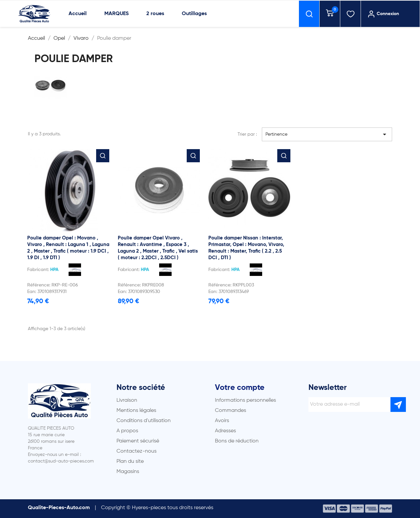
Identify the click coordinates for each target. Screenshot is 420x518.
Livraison (127, 400)
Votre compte (240, 388)
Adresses (225, 431)
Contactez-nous (136, 451)
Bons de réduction (237, 441)
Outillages (194, 14)
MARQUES (116, 14)
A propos (127, 431)
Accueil (78, 14)
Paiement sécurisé (138, 441)
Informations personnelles (245, 400)
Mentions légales (136, 411)
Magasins (128, 472)
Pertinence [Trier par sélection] (327, 134)
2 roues (155, 14)
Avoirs (222, 421)
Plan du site (130, 462)
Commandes (231, 411)
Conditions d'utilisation (144, 421)
